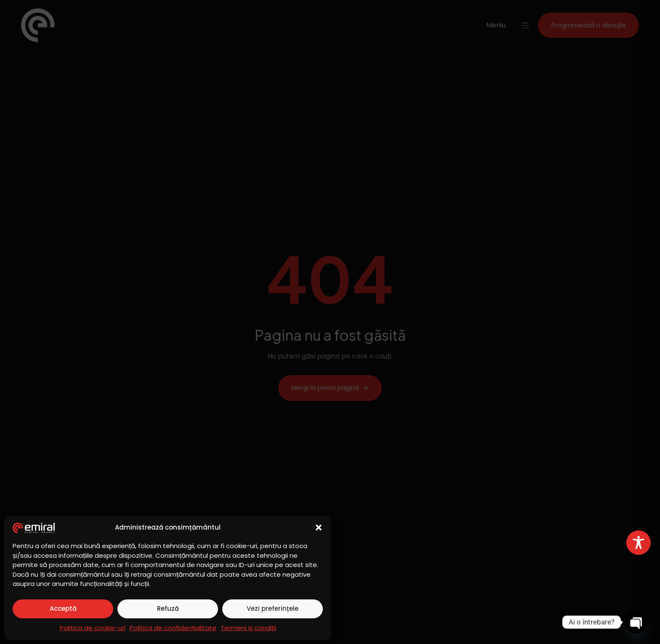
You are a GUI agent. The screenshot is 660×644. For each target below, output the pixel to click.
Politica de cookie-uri (93, 628)
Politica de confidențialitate (173, 628)
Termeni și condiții (248, 628)
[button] (319, 527)
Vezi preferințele (273, 608)
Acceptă (63, 608)
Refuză (168, 608)
